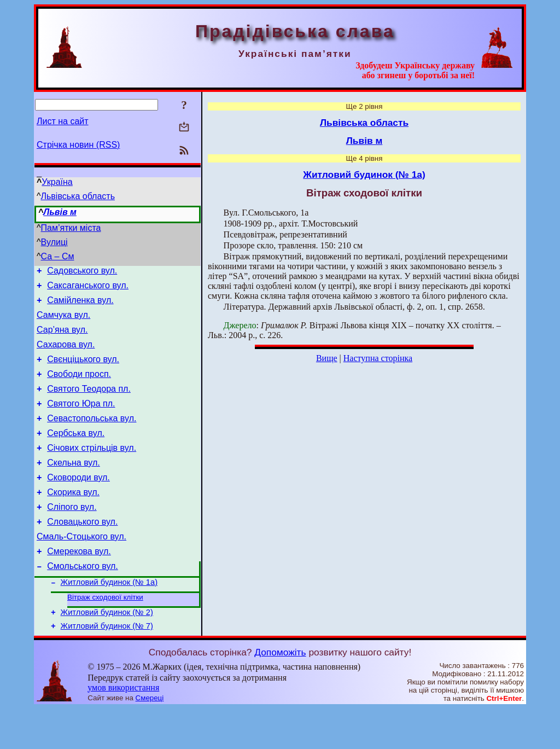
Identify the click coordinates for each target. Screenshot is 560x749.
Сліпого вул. (72, 535)
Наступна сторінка (378, 358)
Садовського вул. (82, 272)
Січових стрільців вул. (92, 469)
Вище (327, 358)
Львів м (60, 212)
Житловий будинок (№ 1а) (109, 618)
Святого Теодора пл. (89, 403)
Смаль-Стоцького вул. (81, 568)
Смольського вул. (83, 600)
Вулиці (54, 242)
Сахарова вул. (66, 354)
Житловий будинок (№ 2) (107, 651)
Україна (57, 182)
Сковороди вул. (78, 502)
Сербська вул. (76, 453)
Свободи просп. (79, 387)
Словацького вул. (82, 551)
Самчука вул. (63, 321)
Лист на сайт (63, 121)
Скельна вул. (74, 486)
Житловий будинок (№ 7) (107, 666)
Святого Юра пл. (81, 420)
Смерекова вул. (79, 584)
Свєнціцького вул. (83, 371)
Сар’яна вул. (62, 338)
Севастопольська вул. (92, 436)
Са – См (58, 256)
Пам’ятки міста (71, 228)
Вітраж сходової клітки (105, 634)
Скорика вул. (73, 518)
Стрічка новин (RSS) (78, 145)
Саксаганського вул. (88, 289)
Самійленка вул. (80, 305)
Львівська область (78, 196)
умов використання (123, 728)
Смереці (150, 738)
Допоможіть (280, 693)
